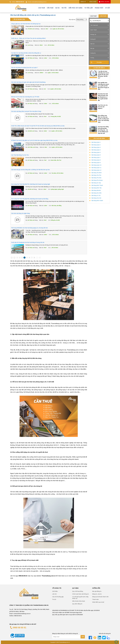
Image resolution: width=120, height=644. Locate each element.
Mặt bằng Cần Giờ (96, 198)
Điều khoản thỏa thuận (79, 601)
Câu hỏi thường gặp (58, 597)
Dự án (57, 8)
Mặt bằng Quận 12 (96, 170)
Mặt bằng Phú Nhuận (97, 180)
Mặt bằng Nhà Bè (96, 190)
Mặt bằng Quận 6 (96, 155)
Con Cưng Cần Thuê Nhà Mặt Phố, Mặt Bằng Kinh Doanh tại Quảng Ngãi (31, 184)
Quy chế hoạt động (78, 591)
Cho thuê (42, 8)
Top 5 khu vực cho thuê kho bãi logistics (103, 107)
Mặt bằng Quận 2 (96, 145)
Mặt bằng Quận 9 (96, 163)
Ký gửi (108, 8)
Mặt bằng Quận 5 (96, 152)
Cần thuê (50, 8)
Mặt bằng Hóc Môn (97, 193)
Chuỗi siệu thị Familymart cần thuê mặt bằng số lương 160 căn (28, 242)
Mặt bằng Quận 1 (96, 142)
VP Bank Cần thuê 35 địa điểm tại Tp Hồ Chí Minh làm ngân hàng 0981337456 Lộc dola (34, 140)
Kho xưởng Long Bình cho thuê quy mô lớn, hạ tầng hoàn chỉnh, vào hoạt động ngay (103, 119)
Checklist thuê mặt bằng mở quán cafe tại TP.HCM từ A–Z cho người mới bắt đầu (103, 97)
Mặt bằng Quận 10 (96, 165)
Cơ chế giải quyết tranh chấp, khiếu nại (80, 598)
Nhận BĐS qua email (98, 602)
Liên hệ (54, 594)
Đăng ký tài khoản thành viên (100, 597)
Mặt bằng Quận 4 (96, 150)
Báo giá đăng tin (97, 591)
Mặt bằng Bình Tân (97, 188)
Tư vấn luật (89, 8)
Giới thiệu (55, 591)
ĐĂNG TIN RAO (105, 2)
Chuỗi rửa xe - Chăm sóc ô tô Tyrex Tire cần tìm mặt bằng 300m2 (28, 38)
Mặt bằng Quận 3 (96, 147)
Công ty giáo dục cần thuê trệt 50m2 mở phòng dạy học (26, 24)
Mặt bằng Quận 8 (96, 160)
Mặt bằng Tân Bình (97, 173)
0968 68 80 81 (20, 2)
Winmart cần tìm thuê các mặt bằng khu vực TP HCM (25, 97)
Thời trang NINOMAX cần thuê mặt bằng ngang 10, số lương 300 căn (29, 228)
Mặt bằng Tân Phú (96, 175)
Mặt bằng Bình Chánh (97, 201)
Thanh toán (95, 599)
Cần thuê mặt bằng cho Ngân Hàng (21, 213)
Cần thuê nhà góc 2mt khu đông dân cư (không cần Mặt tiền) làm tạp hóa (30, 170)
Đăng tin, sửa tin (97, 594)
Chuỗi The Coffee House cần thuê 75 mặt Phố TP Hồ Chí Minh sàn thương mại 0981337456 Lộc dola (38, 126)
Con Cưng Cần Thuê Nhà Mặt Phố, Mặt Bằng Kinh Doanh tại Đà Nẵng (30, 199)
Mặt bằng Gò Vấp (96, 183)
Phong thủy (99, 8)
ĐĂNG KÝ (83, 2)
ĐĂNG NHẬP (93, 2)
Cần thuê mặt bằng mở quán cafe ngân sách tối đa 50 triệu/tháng (28, 82)
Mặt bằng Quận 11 (96, 168)
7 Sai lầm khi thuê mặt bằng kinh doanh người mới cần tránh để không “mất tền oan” (103, 75)
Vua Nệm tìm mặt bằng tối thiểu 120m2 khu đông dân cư (26, 53)
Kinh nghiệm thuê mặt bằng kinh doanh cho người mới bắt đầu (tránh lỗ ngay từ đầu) (103, 86)
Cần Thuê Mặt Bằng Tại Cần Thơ (20, 155)
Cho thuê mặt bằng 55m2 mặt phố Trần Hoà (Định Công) (26, 111)
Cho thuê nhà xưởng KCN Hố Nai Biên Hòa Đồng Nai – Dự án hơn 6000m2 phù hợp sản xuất (103, 130)
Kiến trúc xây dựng (75, 8)
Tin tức (64, 8)
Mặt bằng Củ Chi (96, 195)
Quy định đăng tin (77, 604)
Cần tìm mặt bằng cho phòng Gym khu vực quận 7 (24, 68)
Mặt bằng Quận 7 (96, 157)
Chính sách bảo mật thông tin (80, 594)
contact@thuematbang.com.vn (39, 2)
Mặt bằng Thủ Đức (96, 178)
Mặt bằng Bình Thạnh (97, 185)
